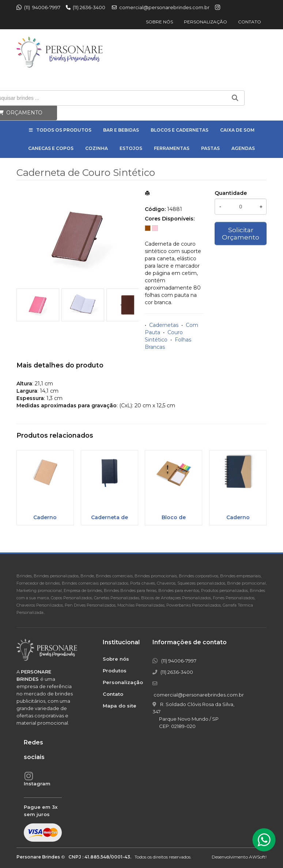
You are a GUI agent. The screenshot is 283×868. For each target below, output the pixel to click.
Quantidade (231, 193)
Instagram (37, 784)
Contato (250, 22)
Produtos (115, 671)
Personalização (205, 22)
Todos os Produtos (64, 130)
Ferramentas (172, 148)
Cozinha (97, 148)
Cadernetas (164, 325)
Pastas (210, 148)
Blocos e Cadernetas (180, 130)
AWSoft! (258, 857)
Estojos (131, 148)
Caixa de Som (237, 130)
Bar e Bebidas (121, 130)
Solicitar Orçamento (241, 233)
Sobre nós (159, 22)
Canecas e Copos (51, 148)
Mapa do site (120, 706)
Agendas (243, 148)
